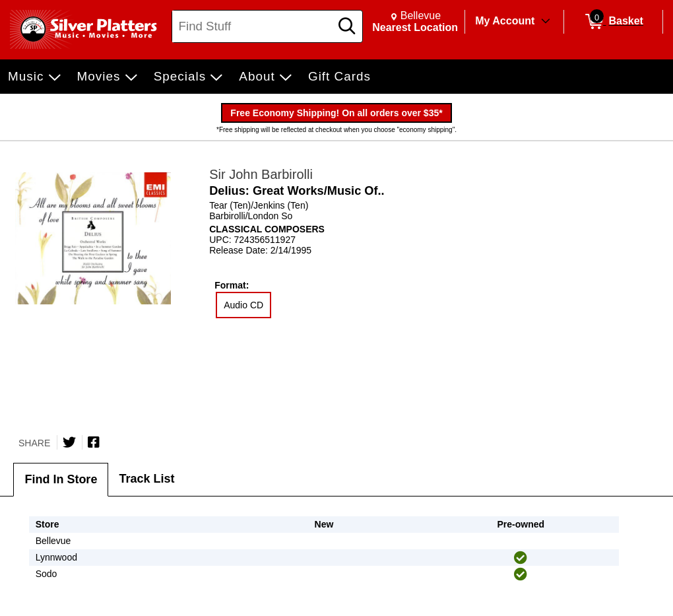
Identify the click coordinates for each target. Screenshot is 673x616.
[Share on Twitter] (69, 442)
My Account (505, 21)
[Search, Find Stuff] (253, 26)
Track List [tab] (146, 479)
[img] (521, 558)
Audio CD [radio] (243, 305)
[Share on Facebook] (94, 442)
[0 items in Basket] (613, 22)
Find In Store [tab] (61, 479)
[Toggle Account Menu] (546, 22)
